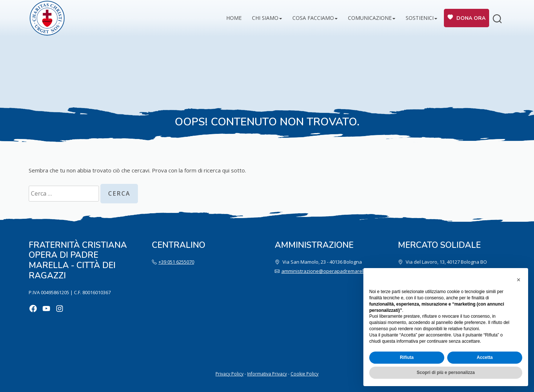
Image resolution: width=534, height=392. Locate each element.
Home (234, 18)
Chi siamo (265, 18)
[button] (519, 280)
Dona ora (471, 18)
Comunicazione (370, 18)
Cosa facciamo (313, 18)
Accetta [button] (485, 357)
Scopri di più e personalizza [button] (446, 373)
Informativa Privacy (267, 374)
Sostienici (420, 18)
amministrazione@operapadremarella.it (326, 271)
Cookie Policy (305, 374)
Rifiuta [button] (407, 357)
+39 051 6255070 (176, 262)
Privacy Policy (229, 374)
